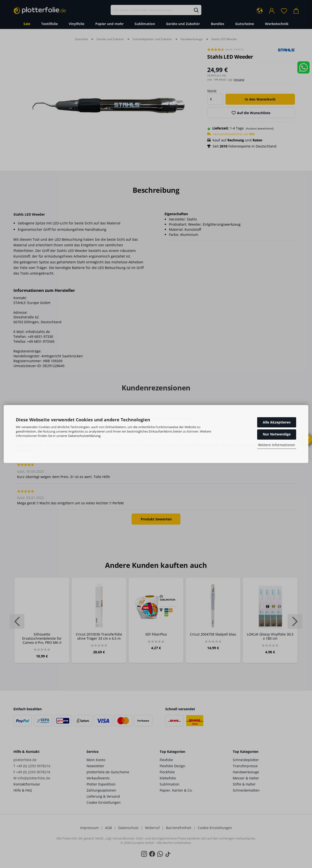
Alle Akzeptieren (277, 422)
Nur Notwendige (277, 434)
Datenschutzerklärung (84, 436)
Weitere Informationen (277, 445)
